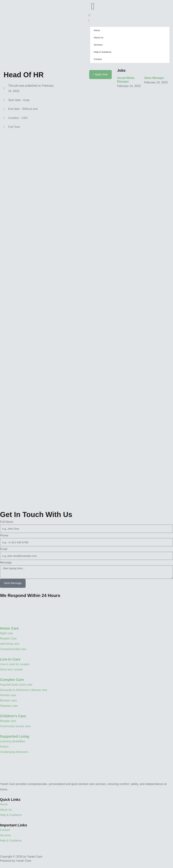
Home (97, 30)
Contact (98, 59)
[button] (130, 15)
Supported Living (15, 737)
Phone (4, 535)
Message (6, 562)
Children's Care (13, 716)
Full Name (7, 522)
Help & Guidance (103, 52)
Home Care (10, 628)
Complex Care (12, 680)
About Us (98, 38)
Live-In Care (10, 659)
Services (98, 45)
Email (4, 549)
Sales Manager (154, 78)
